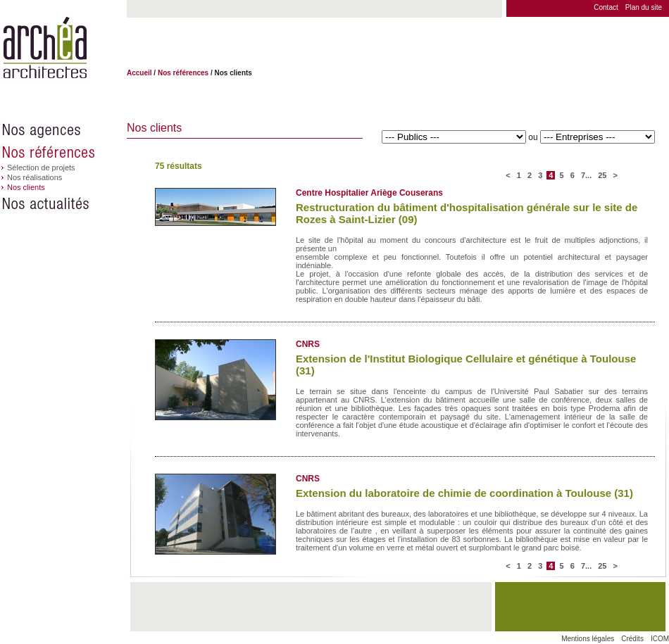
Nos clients (26, 187)
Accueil (139, 73)
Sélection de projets (41, 168)
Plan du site (644, 7)
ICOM (660, 639)
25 (602, 175)
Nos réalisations (35, 177)
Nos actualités (63, 204)
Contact (606, 7)
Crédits (632, 639)
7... (587, 175)
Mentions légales (588, 639)
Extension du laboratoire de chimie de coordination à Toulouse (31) (464, 493)
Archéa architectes (45, 48)
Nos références (63, 152)
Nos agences (63, 130)
